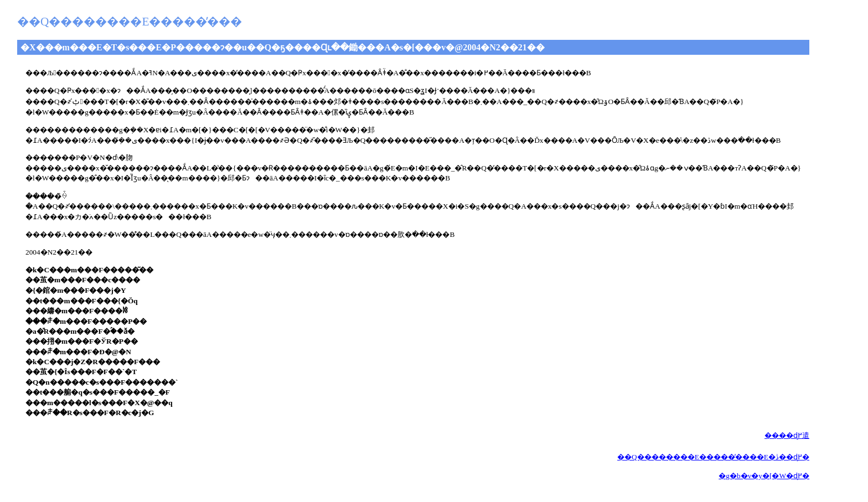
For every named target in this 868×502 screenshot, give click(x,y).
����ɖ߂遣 (787, 435)
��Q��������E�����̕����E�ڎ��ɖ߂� (713, 457)
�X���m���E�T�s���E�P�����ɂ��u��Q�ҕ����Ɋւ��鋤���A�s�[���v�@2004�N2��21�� (283, 47)
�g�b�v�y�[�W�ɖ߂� (764, 476)
